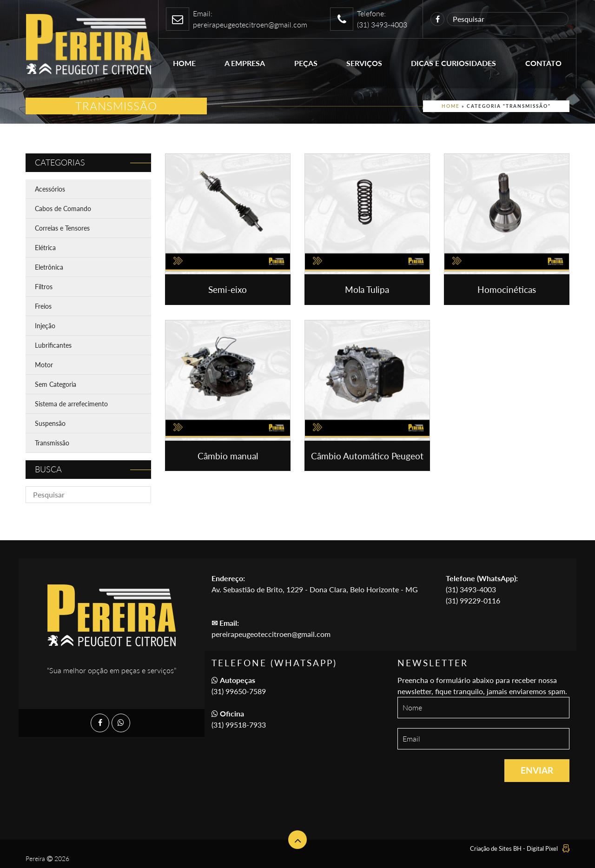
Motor (44, 365)
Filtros (44, 287)
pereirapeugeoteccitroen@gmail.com (271, 634)
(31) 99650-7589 (239, 691)
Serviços (364, 63)
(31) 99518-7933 (239, 725)
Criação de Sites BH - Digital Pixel (514, 848)
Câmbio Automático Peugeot (367, 456)
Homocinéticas (507, 289)
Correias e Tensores (62, 228)
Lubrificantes (53, 345)
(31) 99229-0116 (473, 600)
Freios (43, 306)
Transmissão (52, 443)
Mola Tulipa (367, 289)
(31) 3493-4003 (471, 589)
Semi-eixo (228, 289)
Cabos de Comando (63, 209)
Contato (543, 63)
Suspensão (50, 423)
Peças (306, 63)
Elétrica (45, 248)
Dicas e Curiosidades (453, 63)
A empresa (245, 63)
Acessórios (50, 189)
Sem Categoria (56, 384)
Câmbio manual (228, 456)
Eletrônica (49, 267)
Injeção (45, 326)
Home (184, 63)
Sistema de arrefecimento (71, 404)
